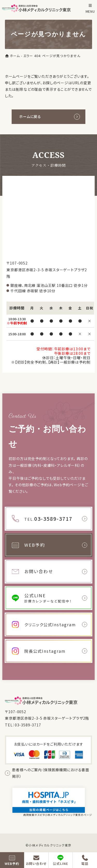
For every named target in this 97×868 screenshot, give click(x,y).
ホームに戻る (30, 116)
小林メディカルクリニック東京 (50, 845)
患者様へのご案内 (51, 773)
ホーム (12, 56)
